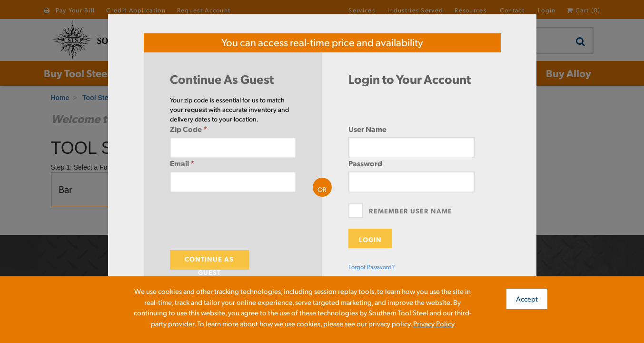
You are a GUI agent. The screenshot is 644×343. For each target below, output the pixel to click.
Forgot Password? (372, 267)
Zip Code (188, 129)
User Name (367, 129)
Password (365, 163)
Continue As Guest (209, 262)
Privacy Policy (434, 323)
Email (182, 163)
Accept (527, 298)
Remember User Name (411, 211)
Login (370, 239)
